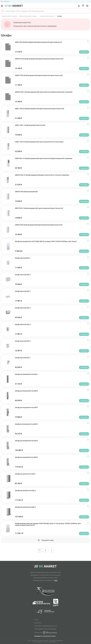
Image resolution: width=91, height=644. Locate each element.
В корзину (84, 52)
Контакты (38, 623)
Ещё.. (56, 580)
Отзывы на (46, 633)
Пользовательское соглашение (45, 629)
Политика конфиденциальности (45, 626)
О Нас (36, 620)
